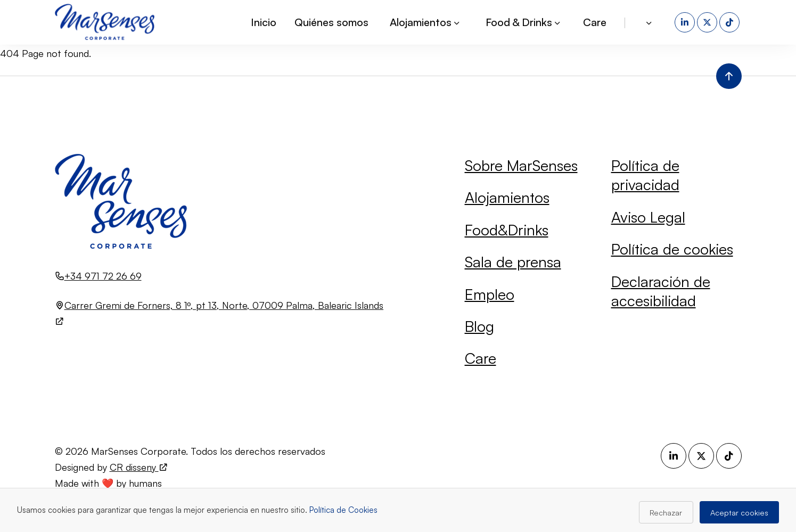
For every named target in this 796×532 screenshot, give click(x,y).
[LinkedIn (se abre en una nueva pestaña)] (686, 21)
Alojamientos (507, 197)
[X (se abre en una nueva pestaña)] (708, 21)
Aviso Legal (648, 217)
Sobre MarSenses (521, 165)
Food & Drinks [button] (524, 21)
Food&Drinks (507, 230)
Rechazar (666, 512)
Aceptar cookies (739, 512)
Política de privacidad (645, 175)
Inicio (264, 21)
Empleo (490, 294)
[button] (650, 21)
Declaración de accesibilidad (661, 291)
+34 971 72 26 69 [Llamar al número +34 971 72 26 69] (103, 276)
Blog (479, 326)
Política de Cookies (343, 510)
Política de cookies (672, 249)
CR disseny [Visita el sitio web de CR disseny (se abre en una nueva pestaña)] (139, 467)
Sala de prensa (513, 262)
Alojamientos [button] (425, 21)
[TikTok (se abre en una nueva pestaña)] (731, 21)
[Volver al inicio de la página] (729, 76)
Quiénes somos (331, 21)
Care (595, 21)
